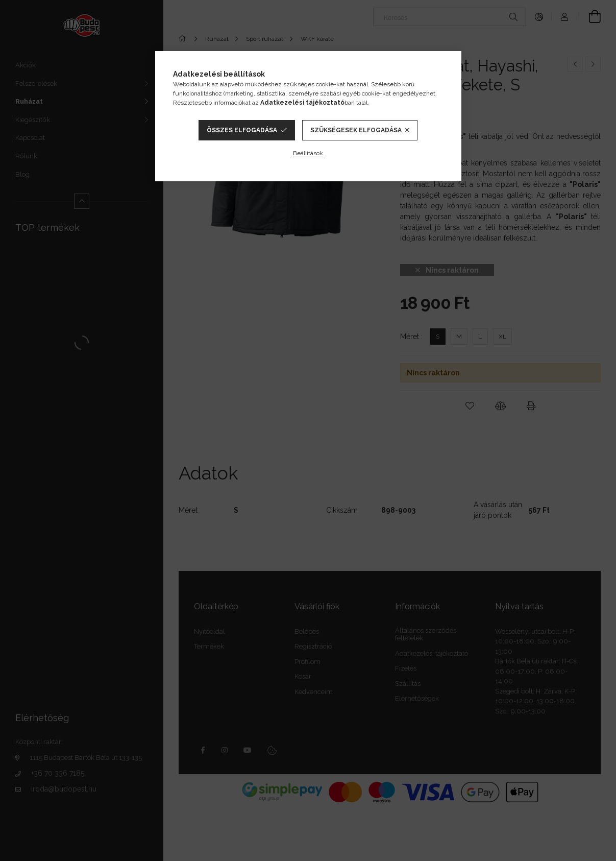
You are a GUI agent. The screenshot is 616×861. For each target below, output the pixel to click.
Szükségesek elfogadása (356, 130)
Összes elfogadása (242, 130)
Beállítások (308, 153)
